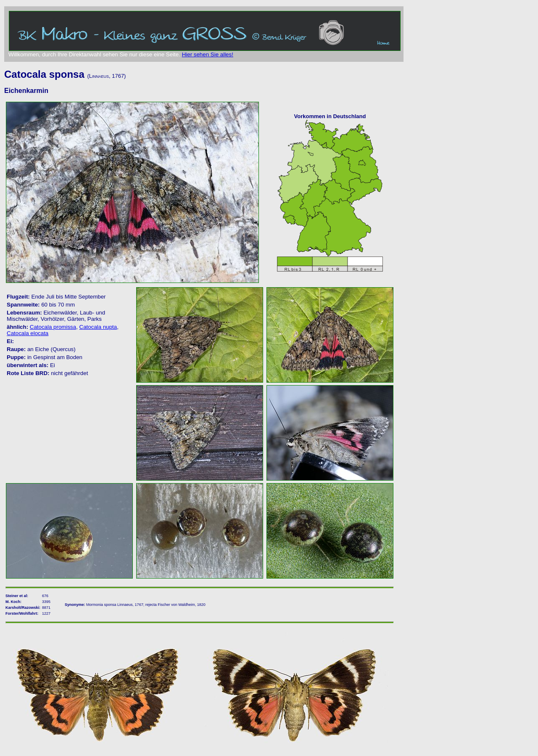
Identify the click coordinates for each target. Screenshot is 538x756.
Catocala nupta (98, 327)
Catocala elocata (28, 333)
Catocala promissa (53, 327)
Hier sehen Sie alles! (208, 54)
